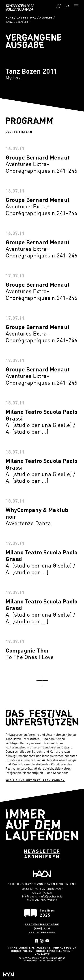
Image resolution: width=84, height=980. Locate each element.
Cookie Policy (22, 951)
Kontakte (42, 954)
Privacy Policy (65, 947)
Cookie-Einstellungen (53, 951)
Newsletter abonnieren (42, 854)
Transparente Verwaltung (29, 947)
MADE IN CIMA (55, 961)
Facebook (36, 941)
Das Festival (27, 17)
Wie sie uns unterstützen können (35, 780)
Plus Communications (53, 958)
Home (10, 17)
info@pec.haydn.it (51, 896)
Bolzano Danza (30, 6)
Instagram (42, 941)
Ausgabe (46, 17)
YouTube (47, 941)
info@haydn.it (30, 896)
